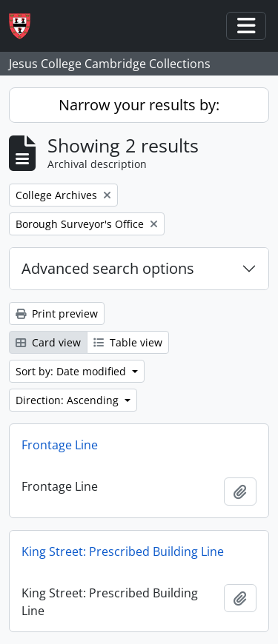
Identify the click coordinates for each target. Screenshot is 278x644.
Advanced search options (108, 268)
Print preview (57, 313)
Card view (48, 342)
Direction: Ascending (69, 400)
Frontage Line (60, 445)
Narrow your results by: (139, 105)
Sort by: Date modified (72, 371)
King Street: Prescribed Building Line (123, 551)
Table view (128, 342)
